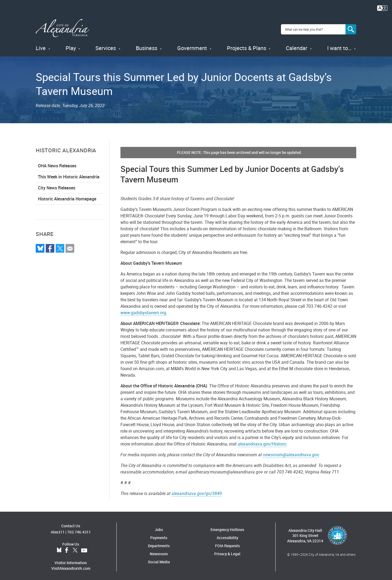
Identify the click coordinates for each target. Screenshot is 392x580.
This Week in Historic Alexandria (69, 174)
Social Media (159, 559)
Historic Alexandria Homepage (67, 196)
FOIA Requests (227, 543)
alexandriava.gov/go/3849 (197, 491)
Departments (159, 543)
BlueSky (59, 548)
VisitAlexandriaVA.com (71, 566)
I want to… (339, 46)
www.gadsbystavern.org (143, 310)
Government (192, 46)
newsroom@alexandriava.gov (291, 452)
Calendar (297, 46)
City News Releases (57, 185)
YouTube (84, 548)
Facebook (67, 548)
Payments (159, 535)
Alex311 (58, 529)
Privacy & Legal (227, 551)
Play (71, 46)
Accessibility (227, 535)
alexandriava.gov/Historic (262, 441)
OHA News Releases (57, 163)
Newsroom (159, 551)
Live (41, 46)
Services (106, 46)
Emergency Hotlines (227, 527)
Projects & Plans (247, 46)
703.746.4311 (79, 529)
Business (147, 46)
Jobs (159, 527)
